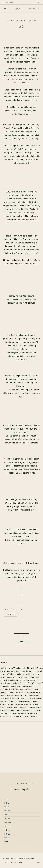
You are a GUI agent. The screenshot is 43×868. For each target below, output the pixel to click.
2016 (7, 815)
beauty (20, 689)
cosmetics (5, 680)
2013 (7, 826)
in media (39, 683)
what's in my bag (32, 704)
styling (3, 716)
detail (3, 677)
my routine (36, 710)
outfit (4, 668)
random (34, 668)
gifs (31, 695)
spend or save (16, 704)
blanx (16, 707)
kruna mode (13, 710)
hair (32, 683)
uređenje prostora (22, 716)
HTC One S (29, 563)
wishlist (11, 677)
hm (26, 689)
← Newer (21, 636)
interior (3, 710)
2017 (7, 811)
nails (13, 689)
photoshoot (22, 677)
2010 (7, 838)
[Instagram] (30, 9)
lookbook (13, 686)
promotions (14, 713)
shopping (5, 704)
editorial (24, 707)
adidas (3, 707)
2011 (7, 834)
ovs (7, 701)
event (12, 668)
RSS (39, 862)
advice (10, 707)
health (38, 707)
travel (3, 683)
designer (5, 674)
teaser (10, 716)
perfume (14, 701)
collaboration (22, 668)
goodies (4, 686)
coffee (26, 680)
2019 (6, 803)
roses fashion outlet (30, 674)
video (33, 680)
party (10, 683)
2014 (7, 822)
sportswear (31, 692)
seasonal (25, 713)
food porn (23, 695)
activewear (29, 686)
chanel (18, 683)
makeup (38, 671)
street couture (16, 698)
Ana (18, 9)
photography (11, 615)
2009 (6, 842)
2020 (6, 799)
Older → (21, 642)
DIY (21, 686)
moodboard (25, 710)
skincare (33, 713)
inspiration (5, 689)
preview (35, 701)
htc (6, 610)
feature (31, 707)
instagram (17, 610)
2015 (7, 818)
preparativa (25, 701)
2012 (7, 830)
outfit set (4, 713)
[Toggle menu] (5, 9)
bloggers (15, 674)
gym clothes (29, 698)
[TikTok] (39, 9)
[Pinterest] (34, 9)
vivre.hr (34, 716)
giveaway (16, 680)
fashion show (25, 671)
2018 (6, 807)
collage (25, 683)
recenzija (4, 698)
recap (36, 695)
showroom (20, 692)
